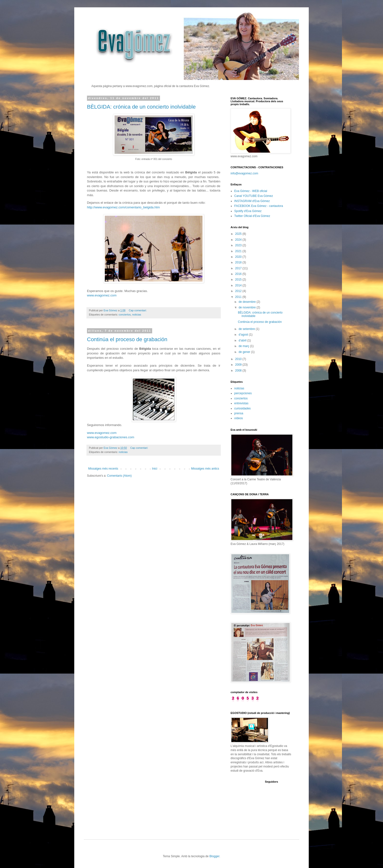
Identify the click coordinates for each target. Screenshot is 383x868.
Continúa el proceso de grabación (127, 339)
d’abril (243, 340)
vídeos (239, 418)
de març (244, 346)
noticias (137, 315)
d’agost (244, 335)
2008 (239, 371)
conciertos (125, 315)
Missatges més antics (205, 469)
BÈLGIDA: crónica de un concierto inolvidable (141, 107)
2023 (239, 245)
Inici (154, 469)
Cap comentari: (138, 310)
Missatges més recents (103, 469)
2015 (239, 280)
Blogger (214, 856)
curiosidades (242, 408)
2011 (239, 297)
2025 (239, 234)
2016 (239, 274)
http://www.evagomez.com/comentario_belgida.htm (123, 207)
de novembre (248, 307)
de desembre (248, 302)
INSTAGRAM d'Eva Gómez (252, 201)
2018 (239, 262)
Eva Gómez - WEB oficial (251, 191)
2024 (239, 240)
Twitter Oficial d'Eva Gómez (252, 216)
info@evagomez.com (244, 173)
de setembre (247, 329)
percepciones (243, 393)
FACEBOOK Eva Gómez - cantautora (259, 206)
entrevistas (241, 403)
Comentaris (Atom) (119, 476)
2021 (239, 251)
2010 (239, 359)
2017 (239, 268)
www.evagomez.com (102, 295)
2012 (239, 291)
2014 (239, 285)
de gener (245, 352)
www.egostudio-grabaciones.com (111, 437)
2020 (239, 257)
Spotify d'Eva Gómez (248, 211)
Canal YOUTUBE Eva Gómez (254, 196)
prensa (239, 413)
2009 (239, 365)
